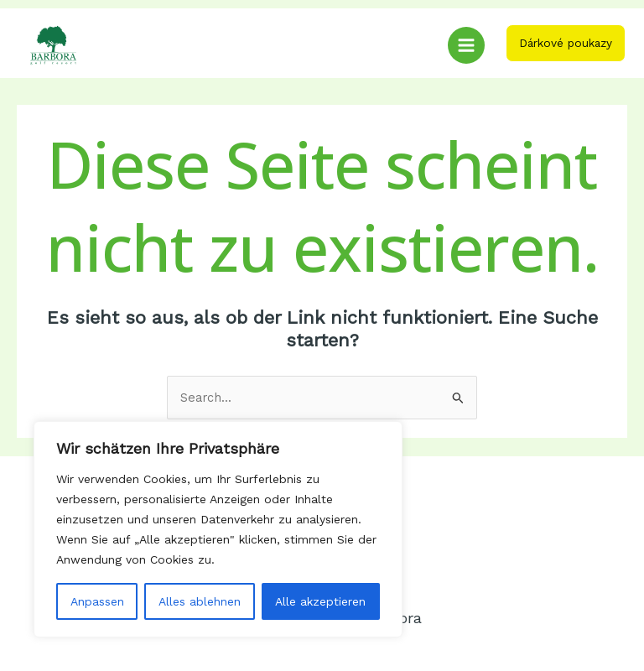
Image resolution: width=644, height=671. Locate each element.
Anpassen (97, 601)
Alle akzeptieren (320, 601)
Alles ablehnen (200, 601)
